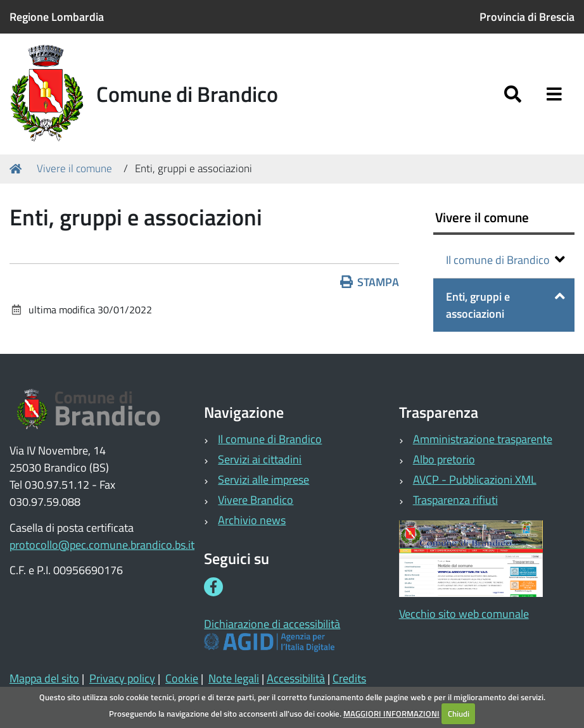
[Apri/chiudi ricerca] (513, 94)
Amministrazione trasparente (483, 439)
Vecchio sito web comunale (464, 614)
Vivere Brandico (256, 500)
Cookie (182, 678)
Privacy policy (122, 678)
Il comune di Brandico (505, 260)
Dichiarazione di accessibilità (272, 624)
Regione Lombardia (57, 17)
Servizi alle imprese (263, 480)
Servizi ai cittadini (260, 459)
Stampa (370, 282)
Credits (349, 678)
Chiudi (459, 713)
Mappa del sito (44, 678)
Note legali (234, 678)
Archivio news (252, 520)
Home (18, 169)
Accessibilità (296, 678)
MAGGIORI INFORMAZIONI (391, 713)
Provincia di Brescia (527, 17)
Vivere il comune (74, 168)
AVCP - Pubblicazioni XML (475, 480)
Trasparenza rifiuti (455, 500)
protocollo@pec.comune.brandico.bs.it (102, 545)
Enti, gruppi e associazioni (505, 305)
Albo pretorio (444, 459)
